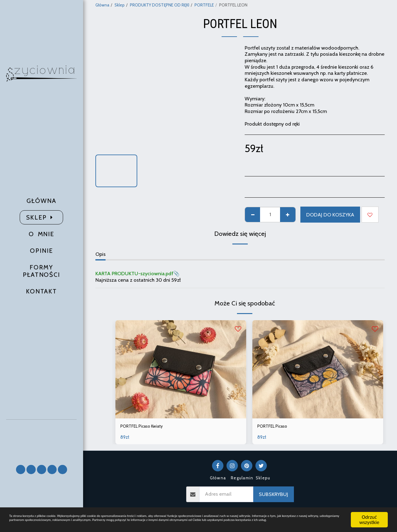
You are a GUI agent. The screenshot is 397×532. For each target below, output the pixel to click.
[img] (181, 369)
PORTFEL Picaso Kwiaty (146, 427)
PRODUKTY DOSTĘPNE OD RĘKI (160, 5)
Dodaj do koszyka (330, 215)
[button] (42, 439)
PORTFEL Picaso (275, 427)
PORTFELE (204, 5)
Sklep (120, 5)
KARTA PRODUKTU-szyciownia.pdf (134, 273)
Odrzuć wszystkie (369, 513)
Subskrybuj (273, 496)
